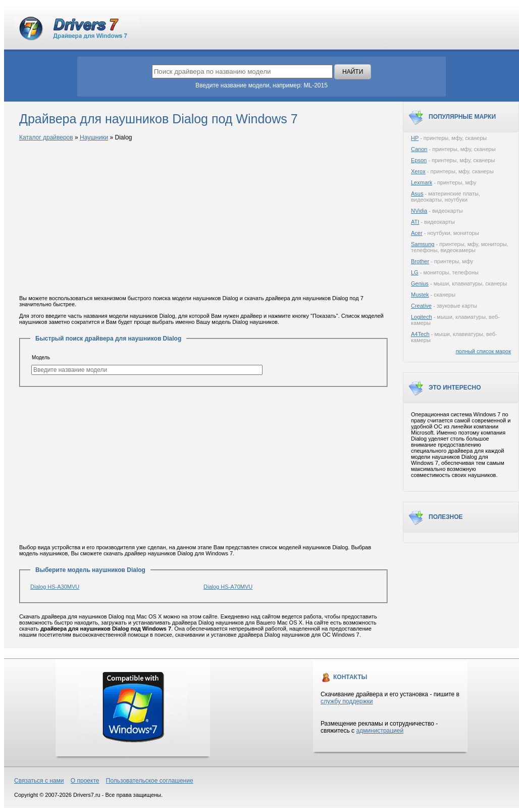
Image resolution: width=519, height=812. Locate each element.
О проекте (85, 781)
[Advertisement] (203, 219)
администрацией (380, 731)
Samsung (423, 244)
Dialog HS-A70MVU (228, 587)
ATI (415, 222)
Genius (420, 283)
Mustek (420, 295)
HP (415, 138)
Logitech (422, 317)
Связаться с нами (39, 781)
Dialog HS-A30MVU (55, 587)
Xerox (418, 171)
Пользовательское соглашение (150, 781)
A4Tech (420, 334)
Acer (417, 233)
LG (415, 272)
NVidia (419, 211)
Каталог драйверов (46, 137)
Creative (421, 306)
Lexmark (422, 182)
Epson (419, 160)
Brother (420, 261)
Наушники (94, 137)
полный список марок (483, 351)
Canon (419, 149)
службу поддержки (347, 701)
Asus (417, 194)
